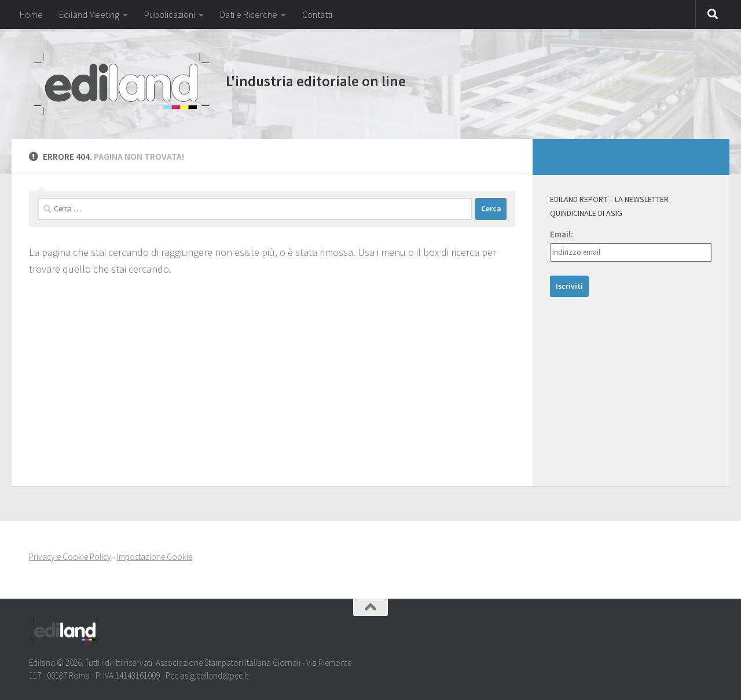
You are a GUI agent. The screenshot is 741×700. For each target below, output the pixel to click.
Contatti (317, 14)
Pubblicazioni (170, 14)
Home (31, 14)
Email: (562, 234)
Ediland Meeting (89, 14)
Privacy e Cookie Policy (70, 557)
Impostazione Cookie (155, 557)
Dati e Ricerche (249, 14)
